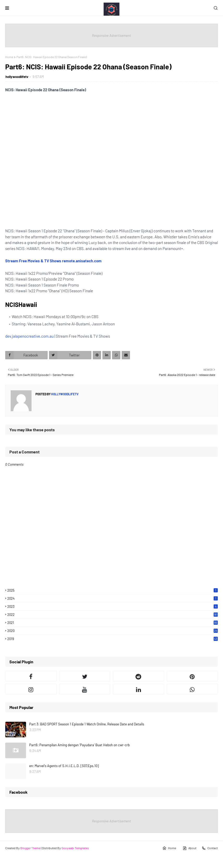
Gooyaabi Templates (75, 848)
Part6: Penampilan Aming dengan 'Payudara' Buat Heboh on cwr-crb (79, 745)
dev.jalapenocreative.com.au (29, 336)
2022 (113, 615)
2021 (113, 623)
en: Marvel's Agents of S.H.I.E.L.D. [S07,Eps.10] (64, 766)
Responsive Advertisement (111, 35)
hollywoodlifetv (17, 77)
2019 (113, 639)
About (190, 848)
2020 (113, 631)
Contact (210, 848)
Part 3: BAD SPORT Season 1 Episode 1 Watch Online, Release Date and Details (87, 724)
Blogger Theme (30, 848)
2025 (113, 590)
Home (9, 57)
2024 (113, 598)
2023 (113, 606)
